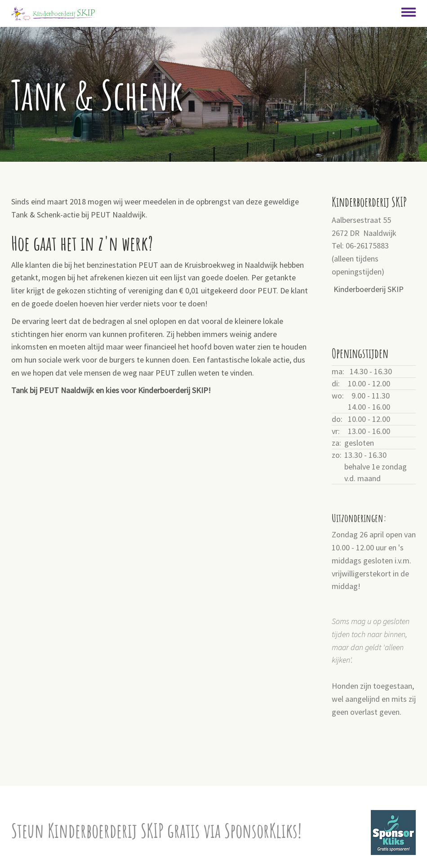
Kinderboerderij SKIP (369, 289)
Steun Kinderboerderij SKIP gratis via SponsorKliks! (156, 830)
